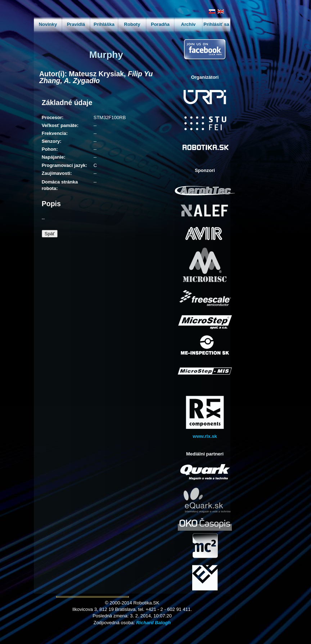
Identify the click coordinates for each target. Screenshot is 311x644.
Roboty (132, 24)
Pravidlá (76, 24)
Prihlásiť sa (216, 24)
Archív (188, 24)
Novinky (48, 24)
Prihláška (104, 24)
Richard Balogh (153, 623)
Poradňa (160, 24)
